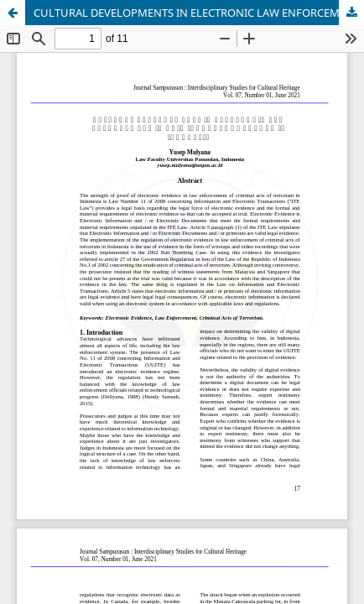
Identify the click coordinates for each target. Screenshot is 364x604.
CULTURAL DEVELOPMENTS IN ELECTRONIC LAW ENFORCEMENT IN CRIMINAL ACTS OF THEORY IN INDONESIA (199, 13)
